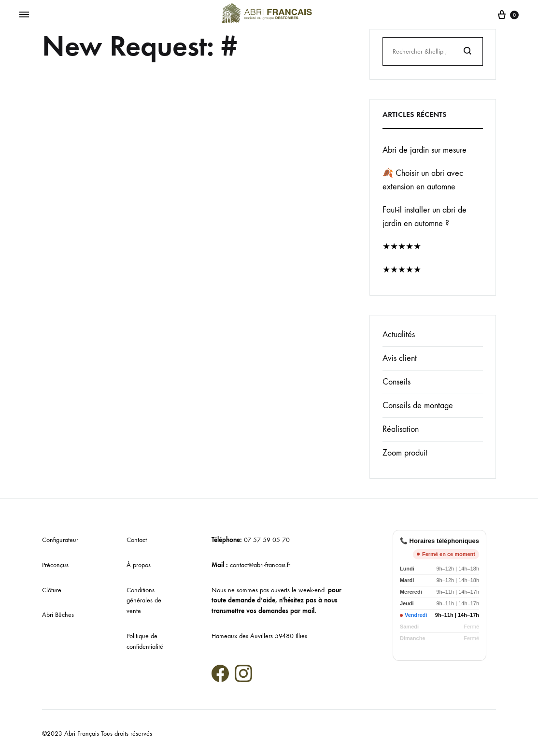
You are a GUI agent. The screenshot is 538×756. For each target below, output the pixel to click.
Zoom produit (405, 453)
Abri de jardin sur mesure (425, 150)
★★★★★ (402, 247)
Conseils (396, 382)
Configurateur (60, 540)
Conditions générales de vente (144, 601)
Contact (137, 540)
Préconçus (55, 565)
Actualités (399, 335)
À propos (139, 565)
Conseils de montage (418, 406)
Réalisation (401, 429)
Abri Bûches (58, 615)
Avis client (400, 358)
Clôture (52, 590)
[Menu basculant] (24, 15)
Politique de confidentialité (145, 641)
